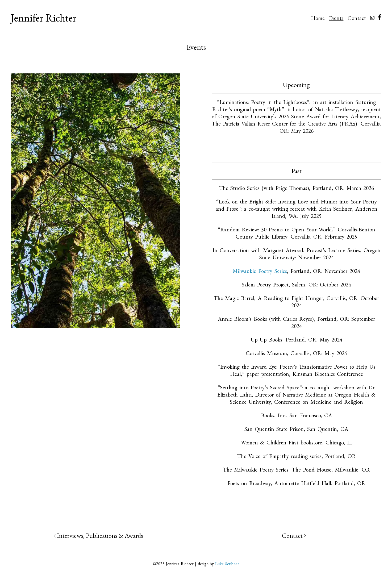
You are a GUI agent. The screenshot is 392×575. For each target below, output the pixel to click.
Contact (357, 18)
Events (336, 18)
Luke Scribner (226, 564)
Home (318, 18)
